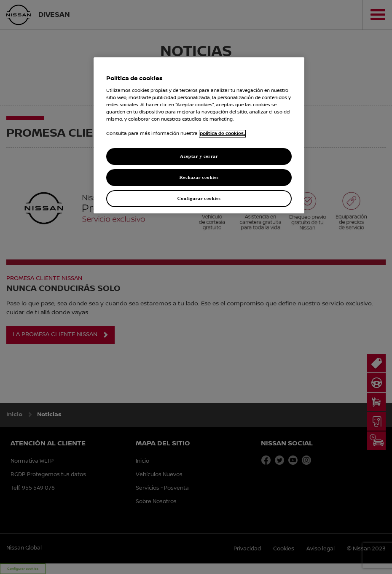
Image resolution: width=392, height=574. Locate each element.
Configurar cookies (199, 198)
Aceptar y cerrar (199, 156)
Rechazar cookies (199, 177)
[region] (199, 135)
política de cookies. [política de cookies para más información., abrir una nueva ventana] (222, 134)
